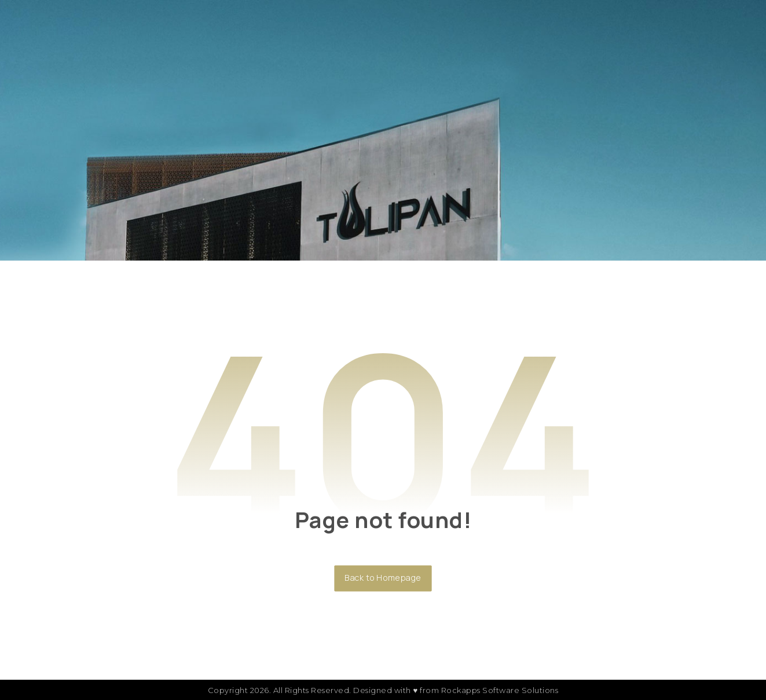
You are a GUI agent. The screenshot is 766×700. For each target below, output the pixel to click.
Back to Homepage (383, 578)
